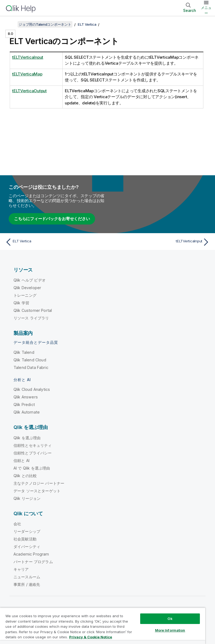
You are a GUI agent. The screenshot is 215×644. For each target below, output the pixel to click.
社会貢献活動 (25, 539)
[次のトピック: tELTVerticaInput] (160, 242)
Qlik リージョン (27, 498)
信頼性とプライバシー (33, 453)
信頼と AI (21, 460)
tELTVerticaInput (28, 57)
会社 (17, 524)
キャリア (21, 569)
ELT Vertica (87, 24)
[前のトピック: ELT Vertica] (55, 242)
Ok (170, 619)
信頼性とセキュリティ (33, 445)
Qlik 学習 (21, 303)
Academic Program (31, 554)
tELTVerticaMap (27, 74)
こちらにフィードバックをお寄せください (52, 219)
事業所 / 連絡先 (27, 584)
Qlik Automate (27, 412)
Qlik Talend (24, 352)
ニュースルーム (27, 577)
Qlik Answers (26, 397)
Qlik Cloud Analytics (32, 389)
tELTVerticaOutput (29, 91)
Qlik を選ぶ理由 (27, 438)
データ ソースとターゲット (37, 491)
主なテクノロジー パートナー (39, 483)
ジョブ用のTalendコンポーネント (45, 24)
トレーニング (25, 295)
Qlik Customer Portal (33, 310)
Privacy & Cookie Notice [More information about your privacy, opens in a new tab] (91, 637)
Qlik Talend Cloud (30, 360)
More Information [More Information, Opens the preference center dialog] (170, 630)
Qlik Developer (27, 288)
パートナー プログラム (33, 562)
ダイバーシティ (27, 546)
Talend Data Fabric (31, 367)
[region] (103, 626)
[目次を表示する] (11, 24)
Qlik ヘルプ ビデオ (30, 280)
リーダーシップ (27, 531)
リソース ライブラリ (31, 318)
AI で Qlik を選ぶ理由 (32, 468)
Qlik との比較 (25, 476)
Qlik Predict (24, 404)
